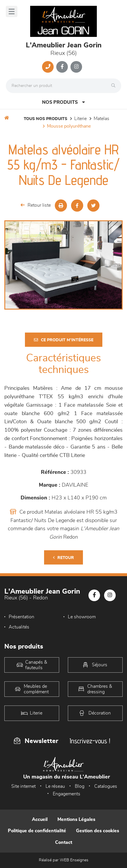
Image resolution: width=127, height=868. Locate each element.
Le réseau (55, 786)
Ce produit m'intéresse (64, 340)
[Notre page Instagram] (76, 67)
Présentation (21, 617)
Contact (64, 842)
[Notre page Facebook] (62, 67)
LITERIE (80, 119)
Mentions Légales (76, 819)
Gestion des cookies (98, 831)
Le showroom (82, 617)
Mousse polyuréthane (69, 126)
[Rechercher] (115, 86)
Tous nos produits (46, 119)
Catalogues (106, 786)
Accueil (40, 819)
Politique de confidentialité (37, 831)
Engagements (67, 794)
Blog (80, 786)
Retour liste (36, 205)
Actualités (19, 627)
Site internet (23, 786)
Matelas (101, 119)
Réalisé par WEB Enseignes (64, 860)
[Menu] (12, 11)
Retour (63, 558)
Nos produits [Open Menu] (63, 102)
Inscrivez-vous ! (90, 741)
